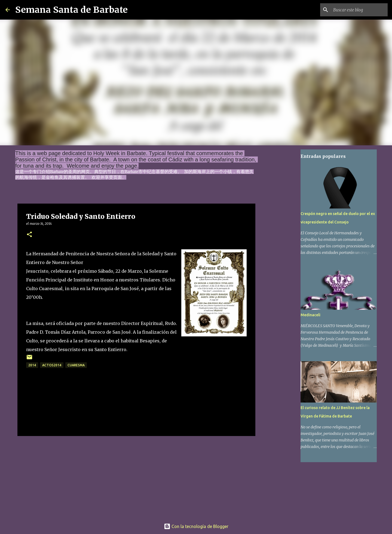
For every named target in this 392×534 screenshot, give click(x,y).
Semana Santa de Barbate (71, 10)
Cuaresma (76, 365)
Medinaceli (310, 315)
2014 (32, 365)
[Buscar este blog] (359, 10)
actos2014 (52, 365)
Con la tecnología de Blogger (196, 526)
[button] (29, 235)
